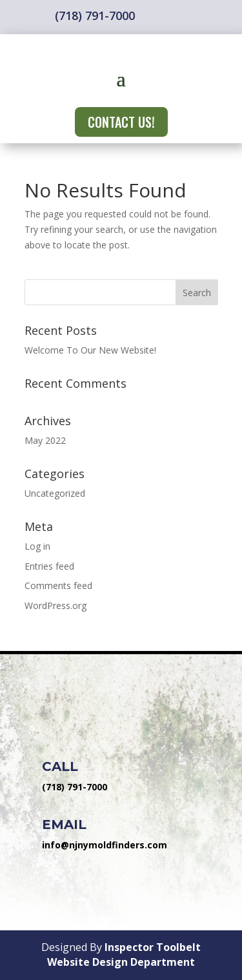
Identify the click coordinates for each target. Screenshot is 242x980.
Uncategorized (55, 493)
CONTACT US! (121, 122)
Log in (37, 546)
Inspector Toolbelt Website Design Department (124, 955)
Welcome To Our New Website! (90, 350)
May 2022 (45, 440)
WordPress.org (55, 605)
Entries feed (49, 566)
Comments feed (58, 585)
